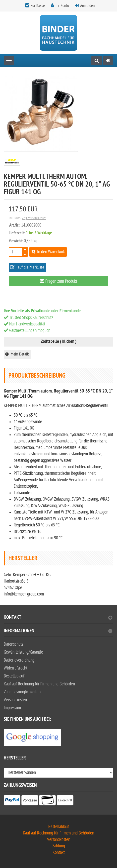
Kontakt (58, 618)
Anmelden (87, 6)
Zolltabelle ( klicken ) (59, 342)
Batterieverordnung (19, 660)
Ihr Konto (62, 6)
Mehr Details (17, 354)
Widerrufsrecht (16, 668)
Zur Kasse (38, 6)
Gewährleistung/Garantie (23, 652)
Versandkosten (15, 700)
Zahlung (59, 846)
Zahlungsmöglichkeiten (22, 692)
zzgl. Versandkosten (34, 218)
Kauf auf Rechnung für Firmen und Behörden (39, 684)
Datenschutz (14, 644)
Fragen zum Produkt (58, 281)
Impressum (12, 708)
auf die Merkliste (27, 267)
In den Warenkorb (48, 252)
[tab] (58, 619)
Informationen (58, 631)
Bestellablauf (14, 676)
